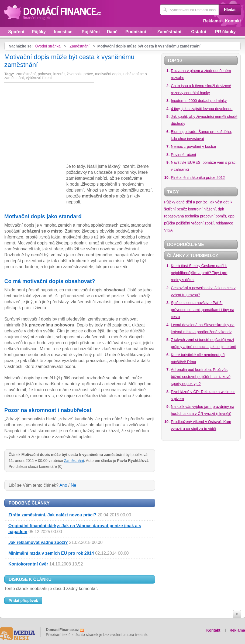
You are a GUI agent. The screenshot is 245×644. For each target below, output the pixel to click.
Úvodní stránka (48, 46)
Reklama (212, 21)
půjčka (170, 223)
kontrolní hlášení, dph (206, 209)
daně (180, 202)
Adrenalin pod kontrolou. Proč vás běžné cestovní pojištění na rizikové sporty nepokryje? (201, 377)
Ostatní (199, 32)
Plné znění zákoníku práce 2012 (198, 178)
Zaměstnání (169, 32)
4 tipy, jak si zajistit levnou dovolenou (202, 109)
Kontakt (233, 21)
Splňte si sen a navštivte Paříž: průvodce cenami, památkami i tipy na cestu (203, 310)
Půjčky (39, 32)
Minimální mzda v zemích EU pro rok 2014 (51, 553)
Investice (63, 32)
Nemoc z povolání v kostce (193, 146)
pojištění (183, 223)
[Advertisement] (50, 124)
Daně (112, 32)
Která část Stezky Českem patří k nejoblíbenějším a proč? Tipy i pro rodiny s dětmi (199, 273)
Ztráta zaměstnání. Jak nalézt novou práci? (52, 515)
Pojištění (91, 32)
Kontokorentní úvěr (28, 564)
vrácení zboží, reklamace (212, 223)
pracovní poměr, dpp (217, 216)
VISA (168, 230)
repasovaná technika (182, 216)
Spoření (16, 32)
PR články (225, 32)
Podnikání (136, 32)
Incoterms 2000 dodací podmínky (199, 101)
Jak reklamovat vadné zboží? (38, 542)
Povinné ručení (183, 155)
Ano (63, 485)
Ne (73, 485)
